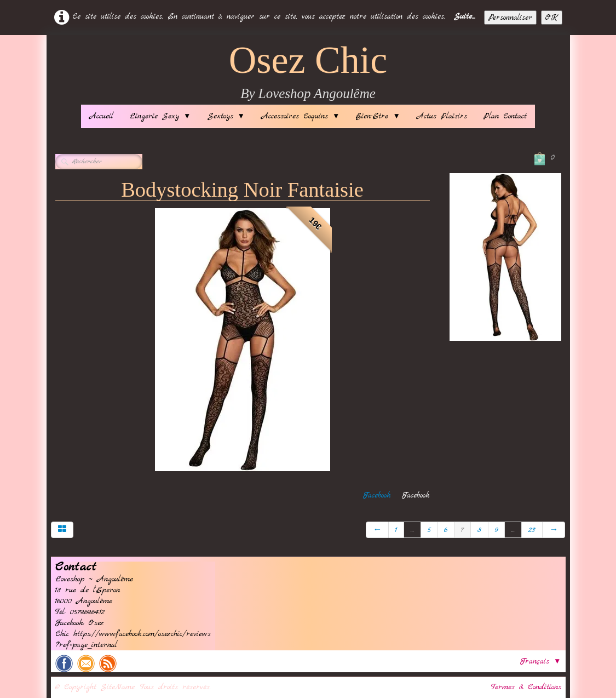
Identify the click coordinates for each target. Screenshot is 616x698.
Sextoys (226, 116)
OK (552, 18)
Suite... (465, 16)
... (412, 530)
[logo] (308, 73)
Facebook (377, 495)
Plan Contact (505, 116)
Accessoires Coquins (300, 116)
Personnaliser (510, 18)
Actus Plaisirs (442, 116)
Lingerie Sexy (160, 116)
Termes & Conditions (526, 687)
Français (540, 661)
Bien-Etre (378, 116)
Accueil (101, 116)
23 (532, 530)
